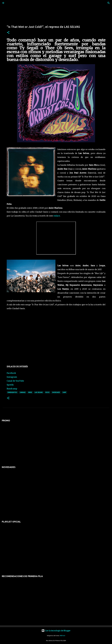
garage (23, 392)
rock (47, 392)
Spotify (10, 385)
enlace (57, 216)
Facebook (11, 373)
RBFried (63, 636)
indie (30, 392)
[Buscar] (10, 3)
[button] (8, 33)
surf (64, 392)
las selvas (39, 392)
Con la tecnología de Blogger (56, 631)
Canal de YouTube (15, 381)
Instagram (12, 377)
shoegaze (56, 392)
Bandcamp (12, 389)
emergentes (12, 392)
